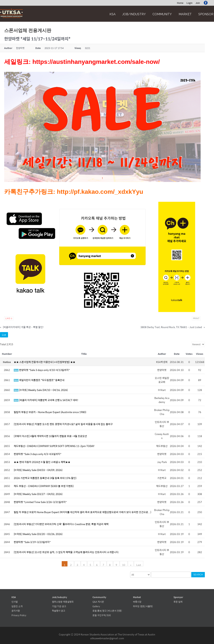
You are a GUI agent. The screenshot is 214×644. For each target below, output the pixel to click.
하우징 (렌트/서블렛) (143, 606)
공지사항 (16, 611)
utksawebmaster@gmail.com (107, 638)
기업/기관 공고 (59, 606)
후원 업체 (178, 602)
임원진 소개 (17, 606)
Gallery (96, 606)
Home (180, 3)
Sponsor (206, 14)
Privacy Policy (19, 615)
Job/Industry (134, 14)
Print (196, 318)
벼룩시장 (137, 602)
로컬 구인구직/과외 (102, 615)
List (4, 335)
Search (198, 575)
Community (162, 14)
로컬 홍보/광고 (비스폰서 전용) (107, 611)
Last (139, 565)
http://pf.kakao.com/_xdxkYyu (100, 192)
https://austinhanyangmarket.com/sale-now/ (96, 62)
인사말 (15, 602)
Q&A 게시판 (98, 602)
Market (185, 14)
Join (198, 3)
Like (9, 318)
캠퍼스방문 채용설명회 (63, 602)
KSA (113, 14)
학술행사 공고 (59, 611)
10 (124, 565)
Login (189, 3)
